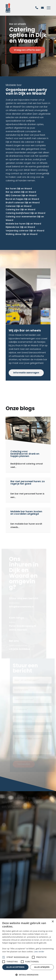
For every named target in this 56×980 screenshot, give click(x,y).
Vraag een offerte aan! (28, 50)
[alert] (28, 949)
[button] (28, 975)
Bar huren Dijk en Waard (19, 189)
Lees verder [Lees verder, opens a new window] (39, 952)
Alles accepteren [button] (15, 967)
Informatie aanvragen (26, 373)
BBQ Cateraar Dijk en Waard (21, 195)
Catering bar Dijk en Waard (20, 209)
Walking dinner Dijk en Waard (22, 234)
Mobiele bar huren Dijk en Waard (23, 224)
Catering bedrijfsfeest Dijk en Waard (25, 213)
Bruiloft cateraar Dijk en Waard (23, 203)
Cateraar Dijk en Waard (19, 206)
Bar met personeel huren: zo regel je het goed (28, 483)
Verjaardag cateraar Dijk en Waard (25, 231)
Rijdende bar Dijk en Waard (20, 227)
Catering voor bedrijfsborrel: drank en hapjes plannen (25, 454)
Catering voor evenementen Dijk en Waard (25, 218)
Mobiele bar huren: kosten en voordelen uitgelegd (26, 513)
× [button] (53, 922)
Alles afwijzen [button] (42, 967)
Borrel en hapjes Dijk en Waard (22, 199)
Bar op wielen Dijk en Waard (21, 192)
